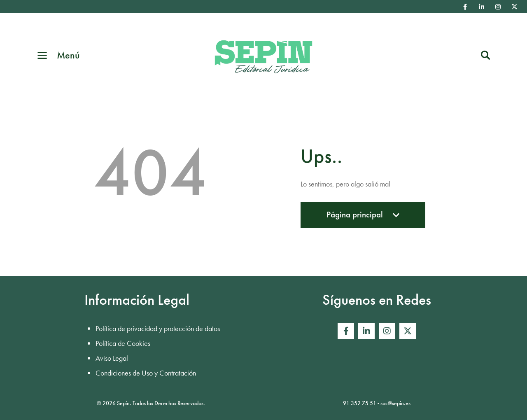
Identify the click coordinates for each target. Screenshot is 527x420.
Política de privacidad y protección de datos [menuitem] (158, 328)
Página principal (363, 218)
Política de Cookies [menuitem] (123, 343)
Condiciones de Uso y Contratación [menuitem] (146, 373)
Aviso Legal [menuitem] (112, 358)
